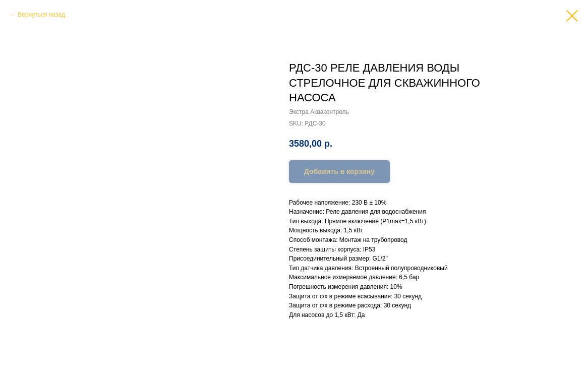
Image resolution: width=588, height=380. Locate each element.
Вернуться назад (41, 15)
